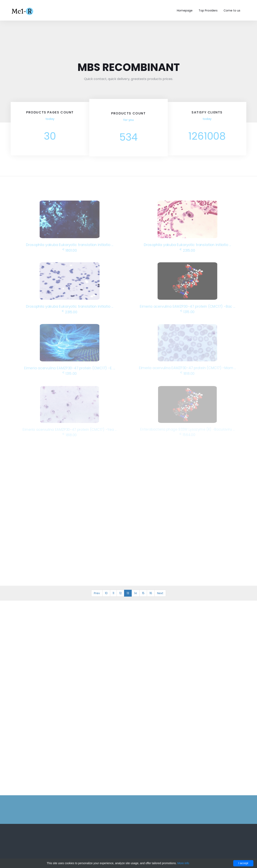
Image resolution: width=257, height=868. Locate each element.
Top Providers (208, 10)
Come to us (232, 10)
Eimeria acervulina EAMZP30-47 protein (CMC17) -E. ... (69, 368)
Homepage (185, 10)
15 (143, 593)
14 (136, 593)
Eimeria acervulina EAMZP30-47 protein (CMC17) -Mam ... (187, 368)
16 (151, 593)
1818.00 (188, 373)
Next (160, 593)
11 (113, 593)
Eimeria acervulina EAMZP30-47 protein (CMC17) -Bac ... (187, 306)
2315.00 (187, 250)
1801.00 (69, 250)
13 (128, 593)
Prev (97, 593)
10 (106, 593)
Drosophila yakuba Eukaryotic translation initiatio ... (70, 245)
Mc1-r (23, 11)
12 (120, 593)
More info (183, 863)
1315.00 (188, 312)
